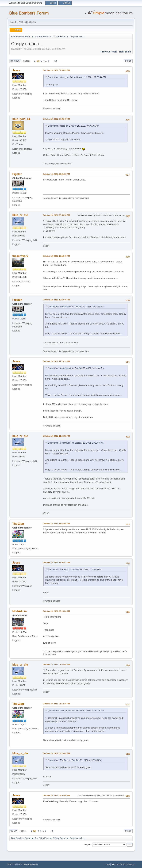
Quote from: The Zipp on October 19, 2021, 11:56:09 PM (75, 569)
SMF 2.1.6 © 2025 (15, 864)
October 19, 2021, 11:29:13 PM (56, 361)
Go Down (15, 61)
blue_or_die (20, 215)
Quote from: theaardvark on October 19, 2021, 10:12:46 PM (76, 307)
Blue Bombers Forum (29, 13)
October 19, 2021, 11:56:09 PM (56, 524)
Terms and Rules (118, 864)
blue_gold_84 (21, 119)
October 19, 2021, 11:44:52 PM (56, 436)
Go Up (14, 831)
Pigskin (17, 174)
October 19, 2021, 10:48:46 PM (56, 300)
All (55, 61)
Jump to (87, 844)
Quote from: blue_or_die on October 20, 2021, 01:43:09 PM (76, 711)
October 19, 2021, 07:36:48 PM (56, 119)
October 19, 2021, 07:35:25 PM (56, 70)
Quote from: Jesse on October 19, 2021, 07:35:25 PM (73, 126)
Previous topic (109, 52)
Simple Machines (31, 864)
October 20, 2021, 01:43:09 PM (56, 665)
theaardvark (20, 256)
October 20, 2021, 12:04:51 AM (56, 563)
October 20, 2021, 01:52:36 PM (56, 704)
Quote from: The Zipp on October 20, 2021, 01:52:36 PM (75, 760)
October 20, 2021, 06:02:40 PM (56, 795)
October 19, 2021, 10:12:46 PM (56, 256)
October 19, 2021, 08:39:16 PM (56, 215)
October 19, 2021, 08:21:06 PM (56, 174)
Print (128, 61)
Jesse (16, 70)
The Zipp (18, 524)
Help (108, 864)
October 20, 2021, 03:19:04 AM (56, 611)
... (47, 61)
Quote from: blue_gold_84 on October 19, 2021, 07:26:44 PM (77, 77)
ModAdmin (20, 611)
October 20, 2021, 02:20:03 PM (56, 753)
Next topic (125, 52)
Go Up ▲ (131, 864)
